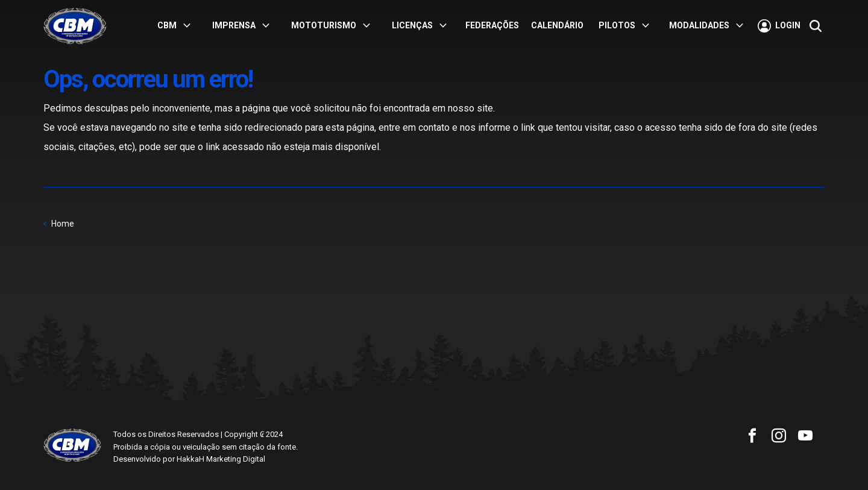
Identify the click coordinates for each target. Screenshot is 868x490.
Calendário (557, 25)
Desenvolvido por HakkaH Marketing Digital (189, 459)
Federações (492, 25)
